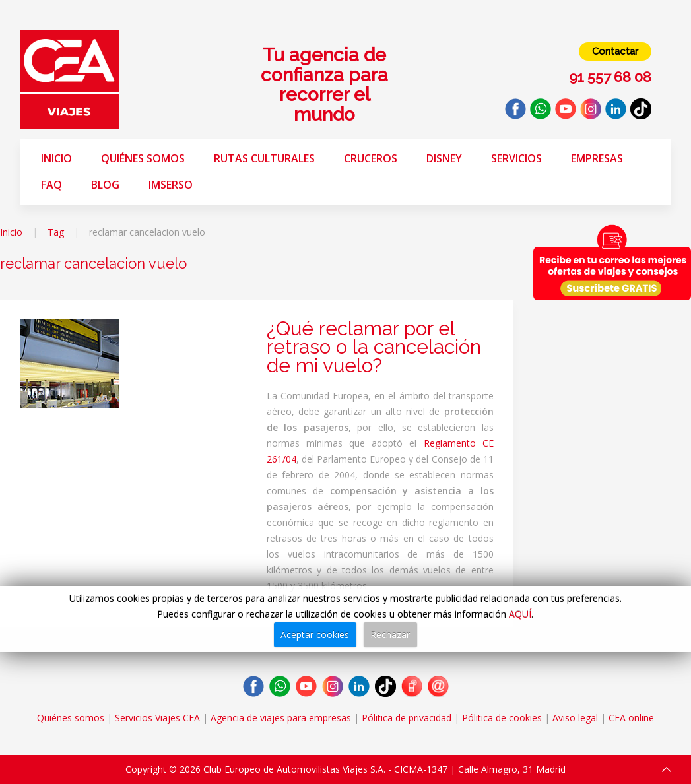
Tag (56, 232)
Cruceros (371, 158)
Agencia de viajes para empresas (281, 718)
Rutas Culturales (264, 158)
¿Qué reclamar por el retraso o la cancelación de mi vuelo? (374, 347)
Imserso (171, 185)
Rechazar (390, 635)
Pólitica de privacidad (407, 718)
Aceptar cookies (315, 635)
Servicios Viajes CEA (157, 718)
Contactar (615, 51)
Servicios (516, 158)
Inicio (56, 158)
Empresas (597, 158)
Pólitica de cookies (502, 718)
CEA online (631, 718)
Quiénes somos (143, 158)
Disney (444, 158)
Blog (105, 185)
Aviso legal (575, 718)
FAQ (51, 185)
